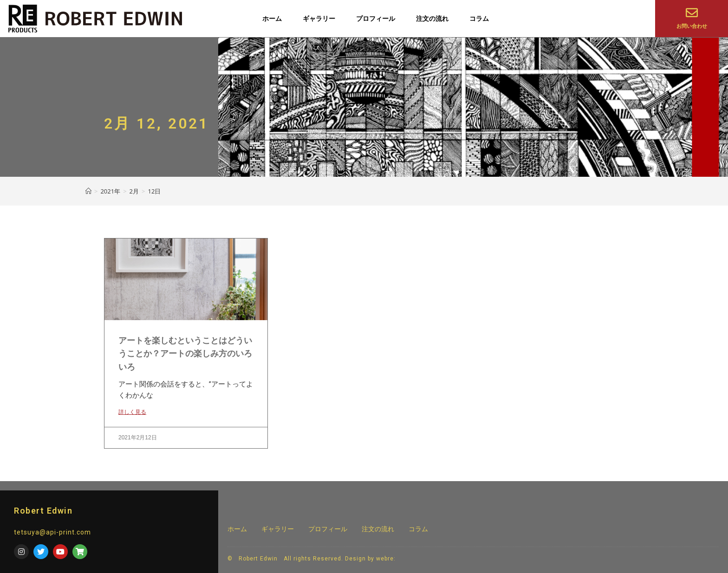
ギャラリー (319, 19)
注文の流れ (432, 19)
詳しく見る (132, 412)
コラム (479, 19)
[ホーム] (88, 191)
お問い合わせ (692, 26)
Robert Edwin (43, 511)
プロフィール (376, 19)
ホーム (272, 19)
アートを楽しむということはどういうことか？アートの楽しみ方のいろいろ (185, 354)
